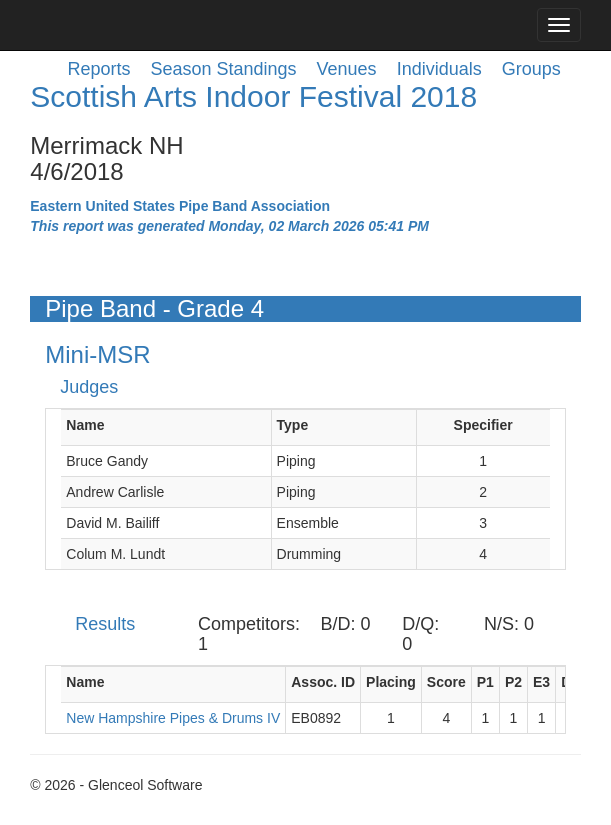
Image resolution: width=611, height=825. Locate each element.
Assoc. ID (323, 682)
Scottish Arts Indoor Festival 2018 (253, 96)
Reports (98, 69)
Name (85, 425)
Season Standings (223, 69)
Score (446, 682)
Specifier (483, 425)
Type (293, 425)
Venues (347, 69)
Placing (391, 682)
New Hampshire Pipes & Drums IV (173, 718)
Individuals (439, 69)
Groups (531, 69)
